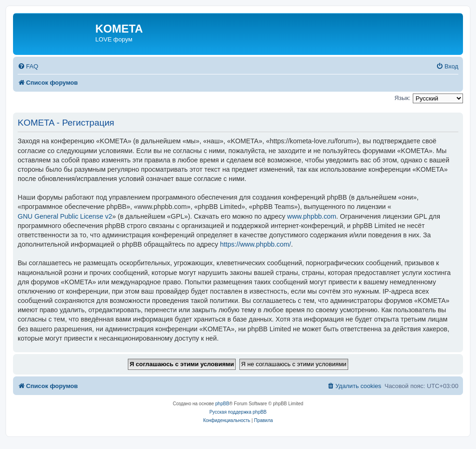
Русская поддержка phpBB (238, 412)
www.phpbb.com (312, 216)
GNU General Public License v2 (65, 216)
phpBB (222, 404)
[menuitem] (28, 66)
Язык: (403, 98)
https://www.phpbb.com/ (255, 244)
